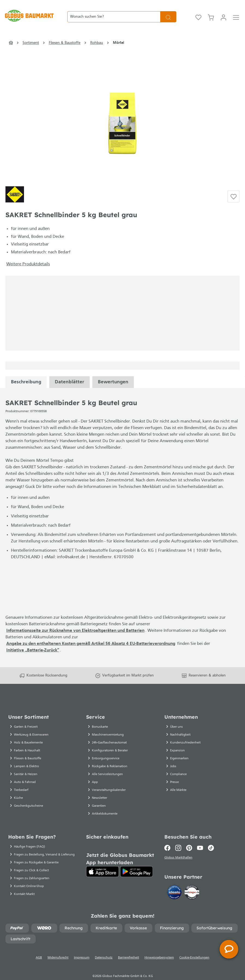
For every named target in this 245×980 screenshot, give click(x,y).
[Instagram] (178, 838)
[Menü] (236, 12)
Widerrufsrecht (58, 948)
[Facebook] (169, 838)
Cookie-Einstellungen (194, 948)
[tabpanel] (26, 373)
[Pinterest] (189, 838)
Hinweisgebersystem (159, 948)
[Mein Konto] (223, 12)
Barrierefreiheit (128, 948)
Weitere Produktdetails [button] (28, 255)
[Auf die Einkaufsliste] (234, 187)
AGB (39, 948)
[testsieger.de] (192, 884)
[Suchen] (168, 12)
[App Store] (102, 862)
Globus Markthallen (179, 849)
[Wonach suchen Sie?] (114, 12)
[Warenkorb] (211, 12)
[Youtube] (200, 838)
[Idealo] (175, 884)
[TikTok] (211, 838)
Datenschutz (104, 948)
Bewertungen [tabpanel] (113, 373)
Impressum (82, 948)
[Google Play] (137, 862)
